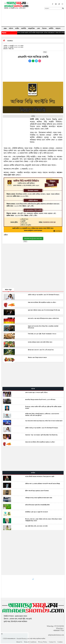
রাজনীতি (24, 28)
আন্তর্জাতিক (31, 28)
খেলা (38, 28)
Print (45, 52)
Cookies (60, 642)
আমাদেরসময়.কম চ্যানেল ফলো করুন (33, 239)
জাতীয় (17, 28)
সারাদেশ (58, 28)
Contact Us (52, 642)
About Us (19, 642)
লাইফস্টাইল (10, 41)
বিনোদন (44, 28)
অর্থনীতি (51, 28)
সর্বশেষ (11, 28)
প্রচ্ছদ (5, 28)
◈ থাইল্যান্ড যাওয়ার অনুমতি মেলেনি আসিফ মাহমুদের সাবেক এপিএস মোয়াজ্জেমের (38, 33)
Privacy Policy (43, 642)
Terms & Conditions (30, 642)
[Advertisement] (45, 14)
